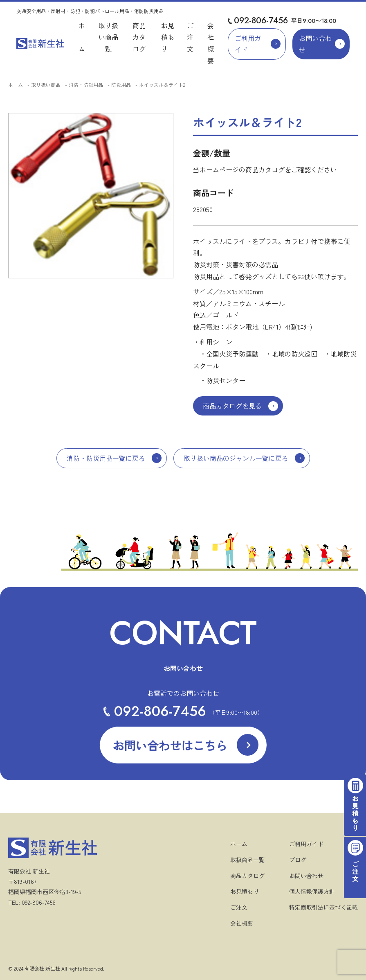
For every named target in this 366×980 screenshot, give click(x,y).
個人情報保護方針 (312, 891)
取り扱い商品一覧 (108, 37)
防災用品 (121, 85)
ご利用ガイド (248, 44)
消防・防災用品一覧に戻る (106, 458)
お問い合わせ (315, 44)
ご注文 (190, 37)
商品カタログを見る (232, 406)
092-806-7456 (261, 21)
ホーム (82, 37)
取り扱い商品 (46, 85)
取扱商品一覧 (247, 860)
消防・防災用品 (86, 85)
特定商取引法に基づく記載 (323, 907)
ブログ (298, 860)
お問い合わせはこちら (170, 745)
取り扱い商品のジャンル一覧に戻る (236, 458)
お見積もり (168, 37)
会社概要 (242, 923)
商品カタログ (139, 37)
